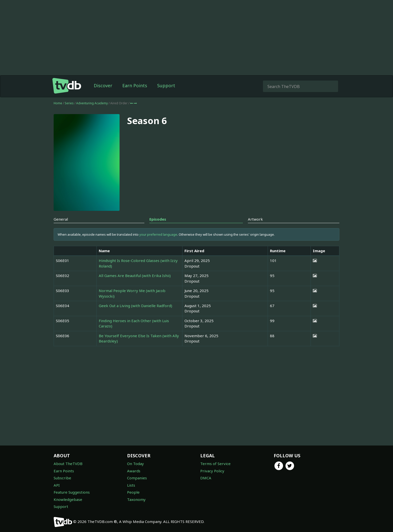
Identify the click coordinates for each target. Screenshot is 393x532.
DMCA (206, 478)
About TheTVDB (68, 464)
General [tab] (61, 219)
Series (69, 103)
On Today (135, 464)
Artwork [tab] (255, 219)
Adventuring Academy (92, 103)
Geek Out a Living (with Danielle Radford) (135, 306)
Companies (137, 478)
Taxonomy (136, 499)
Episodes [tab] (158, 219)
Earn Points (135, 85)
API (57, 485)
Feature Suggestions (72, 492)
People (133, 492)
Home (58, 103)
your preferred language (158, 234)
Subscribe (62, 478)
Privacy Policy (212, 471)
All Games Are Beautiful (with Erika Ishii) (135, 276)
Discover (103, 85)
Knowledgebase (68, 499)
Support (166, 85)
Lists (131, 485)
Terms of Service (215, 464)
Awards (134, 471)
